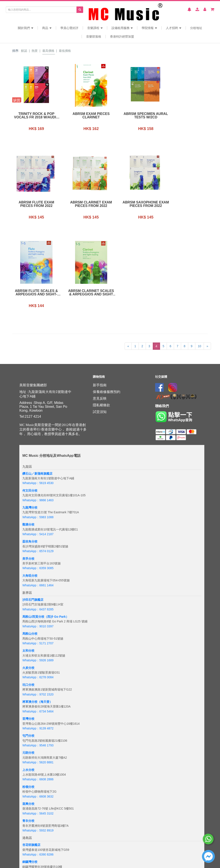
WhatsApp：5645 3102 (38, 725)
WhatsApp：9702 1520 (38, 606)
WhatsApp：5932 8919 (38, 742)
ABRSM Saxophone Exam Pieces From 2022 (85, 204)
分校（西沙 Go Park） (53, 528)
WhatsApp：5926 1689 (38, 572)
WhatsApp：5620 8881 (38, 674)
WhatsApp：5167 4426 (38, 783)
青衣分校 (28, 732)
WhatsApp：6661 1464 (38, 497)
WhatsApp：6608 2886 (38, 691)
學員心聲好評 (69, 28)
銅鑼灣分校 (30, 773)
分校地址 (196, 28)
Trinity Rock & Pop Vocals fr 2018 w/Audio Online (34, 116)
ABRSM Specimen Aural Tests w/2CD (135, 116)
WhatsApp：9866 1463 (38, 411)
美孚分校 (28, 470)
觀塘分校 (28, 436)
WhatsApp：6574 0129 (38, 462)
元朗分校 (28, 664)
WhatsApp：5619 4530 (38, 394)
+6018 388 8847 (50, 858)
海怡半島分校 (31, 824)
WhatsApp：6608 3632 (38, 708)
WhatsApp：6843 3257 (38, 800)
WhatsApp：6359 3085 (38, 480)
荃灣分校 (28, 630)
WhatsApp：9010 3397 (38, 538)
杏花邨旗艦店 (31, 756)
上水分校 (28, 681)
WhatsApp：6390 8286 (38, 766)
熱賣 (35, 51)
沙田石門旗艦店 (33, 511)
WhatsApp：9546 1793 (38, 657)
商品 (47, 28)
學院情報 (149, 28)
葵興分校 (28, 715)
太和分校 (28, 562)
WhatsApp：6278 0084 (38, 589)
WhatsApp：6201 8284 (38, 817)
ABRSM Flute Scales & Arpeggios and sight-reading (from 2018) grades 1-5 (135, 204)
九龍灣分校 (30, 419)
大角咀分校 (30, 487)
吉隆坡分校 (30, 848)
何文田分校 (30, 402)
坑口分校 (28, 596)
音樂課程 (95, 28)
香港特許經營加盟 (122, 37)
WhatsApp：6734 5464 (38, 623)
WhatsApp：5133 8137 (38, 834)
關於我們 (26, 28)
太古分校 (28, 790)
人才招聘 (174, 28)
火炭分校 (28, 579)
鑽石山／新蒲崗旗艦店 (37, 385)
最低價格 (65, 51)
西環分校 (28, 807)
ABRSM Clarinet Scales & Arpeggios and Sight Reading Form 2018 (186, 204)
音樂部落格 (94, 37)
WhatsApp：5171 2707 (38, 555)
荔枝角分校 (30, 453)
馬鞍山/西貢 (30, 528)
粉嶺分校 (28, 698)
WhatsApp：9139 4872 (38, 640)
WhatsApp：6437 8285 (38, 521)
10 (200, 257)
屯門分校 (28, 647)
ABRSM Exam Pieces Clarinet (85, 116)
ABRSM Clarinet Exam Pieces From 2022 (34, 204)
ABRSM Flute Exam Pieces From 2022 (186, 116)
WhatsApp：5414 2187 (38, 445)
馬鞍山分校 (30, 545)
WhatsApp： (31, 858)
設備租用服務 (122, 28)
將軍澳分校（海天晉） (37, 613)
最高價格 (48, 51)
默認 (24, 51)
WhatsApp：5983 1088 (38, 428)
